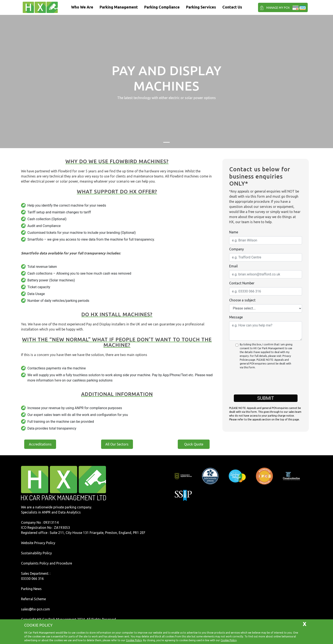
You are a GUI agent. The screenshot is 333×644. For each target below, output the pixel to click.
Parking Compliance (162, 7)
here (58, 380)
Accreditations (40, 444)
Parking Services (201, 7)
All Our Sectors (117, 444)
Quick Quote (194, 444)
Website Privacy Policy (38, 543)
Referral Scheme (33, 599)
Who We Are (82, 7)
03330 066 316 (32, 579)
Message (236, 317)
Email (233, 266)
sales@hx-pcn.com (35, 609)
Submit (266, 398)
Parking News (31, 589)
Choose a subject (242, 300)
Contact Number (242, 283)
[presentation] (266, 384)
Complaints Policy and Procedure (47, 563)
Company (236, 249)
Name (234, 232)
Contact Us (232, 7)
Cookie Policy (134, 640)
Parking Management (119, 7)
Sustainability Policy (36, 553)
